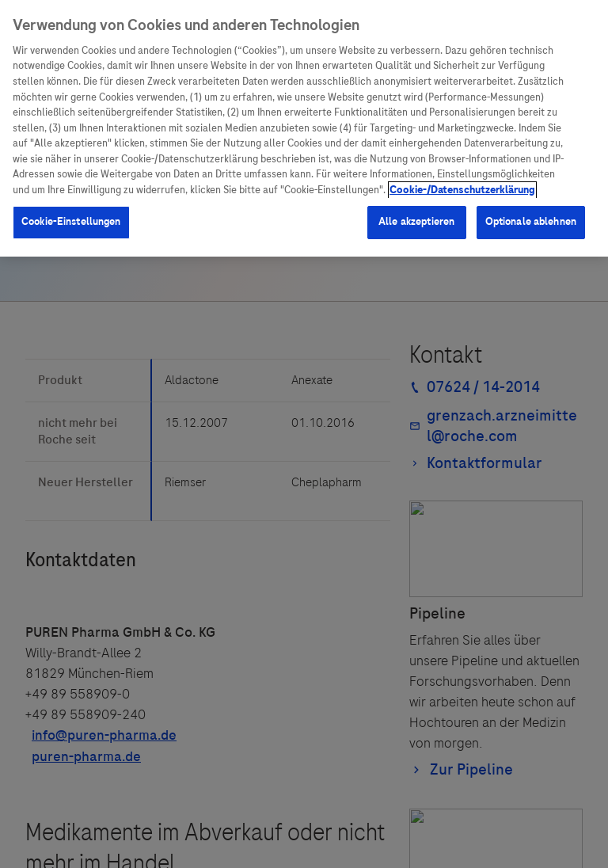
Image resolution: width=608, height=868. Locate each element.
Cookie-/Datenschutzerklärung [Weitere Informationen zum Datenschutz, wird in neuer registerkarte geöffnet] (462, 190)
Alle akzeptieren (416, 222)
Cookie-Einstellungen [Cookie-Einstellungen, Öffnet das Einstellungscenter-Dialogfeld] (71, 222)
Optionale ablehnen (531, 222)
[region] (304, 128)
